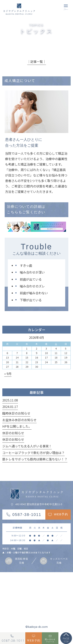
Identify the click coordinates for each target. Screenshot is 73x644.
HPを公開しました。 (17, 426)
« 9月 (8, 374)
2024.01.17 (10, 407)
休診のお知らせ (13, 433)
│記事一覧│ (37, 62)
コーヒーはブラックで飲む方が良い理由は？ (33, 453)
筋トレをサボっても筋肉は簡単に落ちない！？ (35, 459)
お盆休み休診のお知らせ (19, 420)
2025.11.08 (10, 400)
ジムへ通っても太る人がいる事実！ (27, 446)
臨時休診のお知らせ (16, 413)
